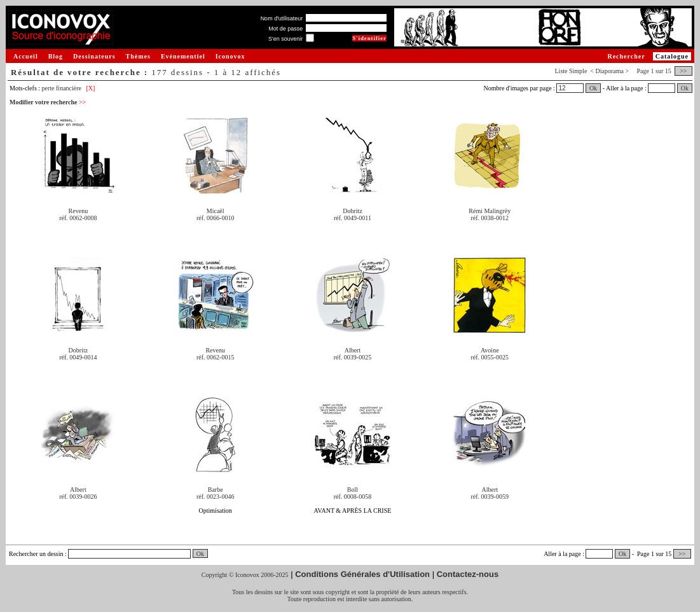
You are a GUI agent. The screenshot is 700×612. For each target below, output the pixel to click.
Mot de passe (285, 29)
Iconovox (230, 56)
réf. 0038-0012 (490, 218)
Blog (56, 56)
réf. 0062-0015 (215, 357)
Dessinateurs (94, 56)
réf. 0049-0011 (353, 218)
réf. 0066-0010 (215, 218)
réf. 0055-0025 (490, 357)
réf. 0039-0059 (490, 497)
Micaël (216, 211)
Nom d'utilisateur (282, 18)
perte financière (62, 88)
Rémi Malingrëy (490, 211)
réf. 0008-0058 (353, 497)
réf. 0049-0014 (78, 357)
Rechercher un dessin (36, 554)
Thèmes (138, 56)
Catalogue (672, 56)
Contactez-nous (468, 574)
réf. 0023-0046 (215, 497)
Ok (593, 88)
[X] (91, 88)
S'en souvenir (285, 39)
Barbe (216, 490)
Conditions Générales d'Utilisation (362, 574)
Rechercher (626, 56)
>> (683, 71)
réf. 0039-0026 (78, 497)
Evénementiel (183, 56)
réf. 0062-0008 (78, 218)
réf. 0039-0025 (353, 357)
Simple (578, 71)
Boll (353, 490)
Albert (353, 350)
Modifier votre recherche (48, 102)
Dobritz (353, 211)
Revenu (79, 211)
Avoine (490, 350)
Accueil (26, 56)
